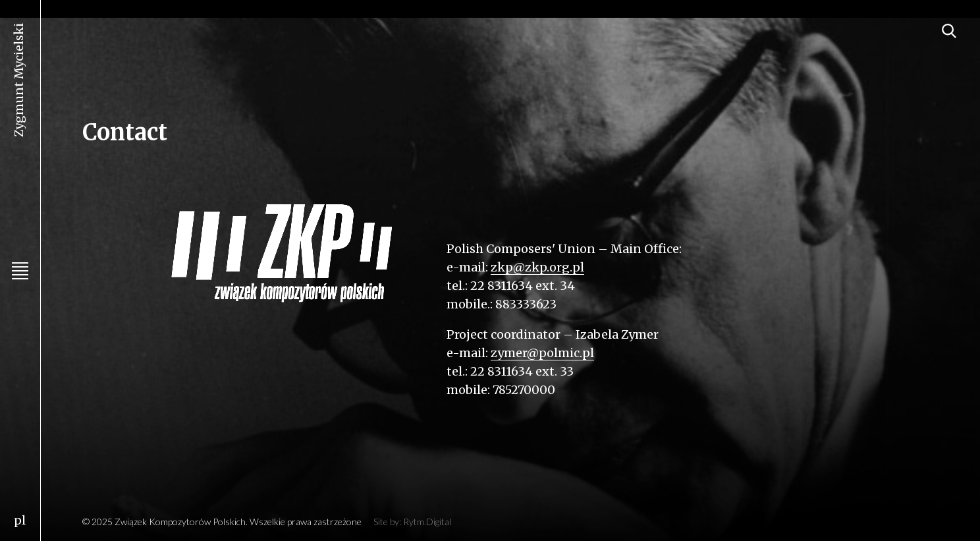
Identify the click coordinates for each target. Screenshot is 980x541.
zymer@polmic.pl (542, 353)
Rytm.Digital (427, 522)
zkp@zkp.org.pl (537, 267)
